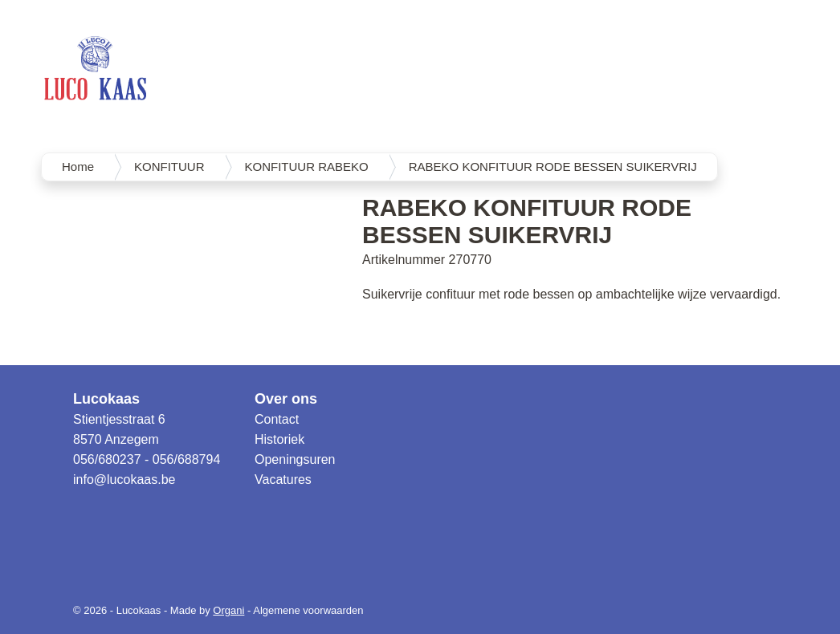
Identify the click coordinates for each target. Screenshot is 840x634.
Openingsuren (295, 459)
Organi (228, 610)
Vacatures (283, 480)
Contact (277, 419)
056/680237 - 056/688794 (147, 459)
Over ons (286, 399)
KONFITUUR (169, 167)
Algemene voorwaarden (308, 610)
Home (78, 167)
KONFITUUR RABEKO (307, 167)
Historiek (279, 439)
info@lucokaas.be (124, 480)
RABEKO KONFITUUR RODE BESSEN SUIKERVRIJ (553, 167)
